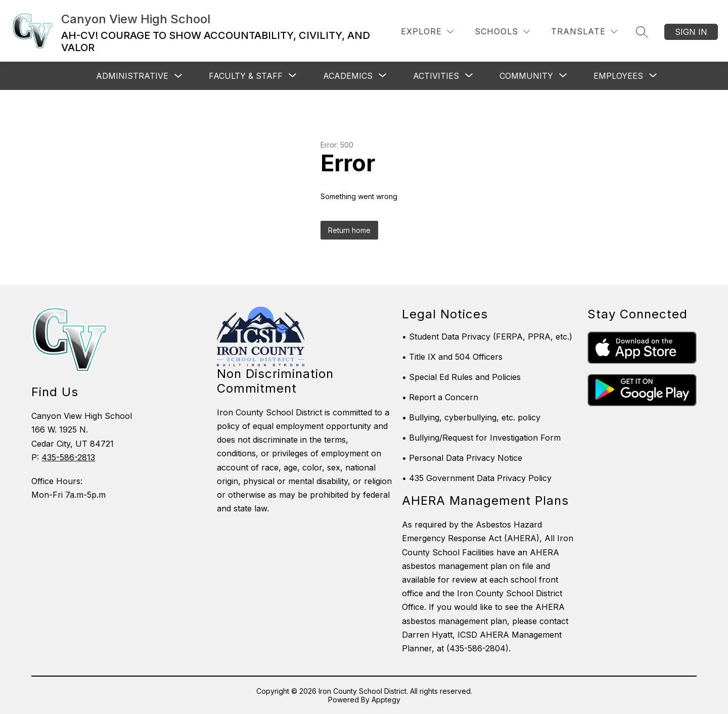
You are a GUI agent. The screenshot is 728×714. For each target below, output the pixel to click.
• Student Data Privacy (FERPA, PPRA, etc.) (487, 337)
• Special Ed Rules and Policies (461, 377)
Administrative (132, 76)
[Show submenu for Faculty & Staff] (246, 76)
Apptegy (386, 700)
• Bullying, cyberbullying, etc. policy (471, 417)
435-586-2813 (68, 457)
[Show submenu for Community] (526, 76)
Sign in (691, 32)
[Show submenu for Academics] (348, 76)
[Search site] (642, 32)
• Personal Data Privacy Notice (462, 458)
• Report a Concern (440, 397)
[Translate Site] (584, 32)
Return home (349, 230)
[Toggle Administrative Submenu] (178, 76)
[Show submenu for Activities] (436, 76)
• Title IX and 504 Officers (452, 357)
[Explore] (427, 32)
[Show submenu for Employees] (618, 76)
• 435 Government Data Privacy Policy (477, 478)
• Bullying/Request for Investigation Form (481, 438)
